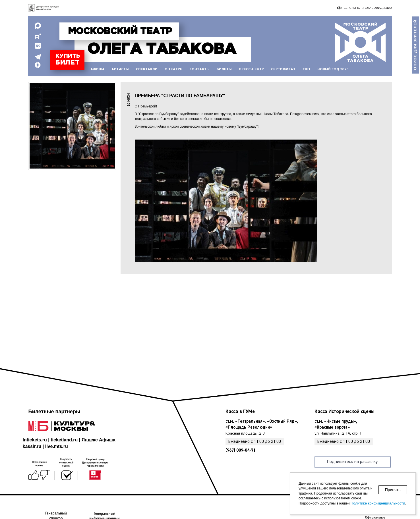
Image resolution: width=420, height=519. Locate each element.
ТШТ (307, 69)
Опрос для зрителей (415, 45)
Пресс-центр (251, 69)
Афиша (98, 69)
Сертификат (283, 69)
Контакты (199, 69)
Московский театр (120, 32)
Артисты (120, 69)
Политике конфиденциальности (378, 503)
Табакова (162, 49)
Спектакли (147, 69)
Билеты (224, 69)
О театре (173, 69)
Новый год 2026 (333, 69)
